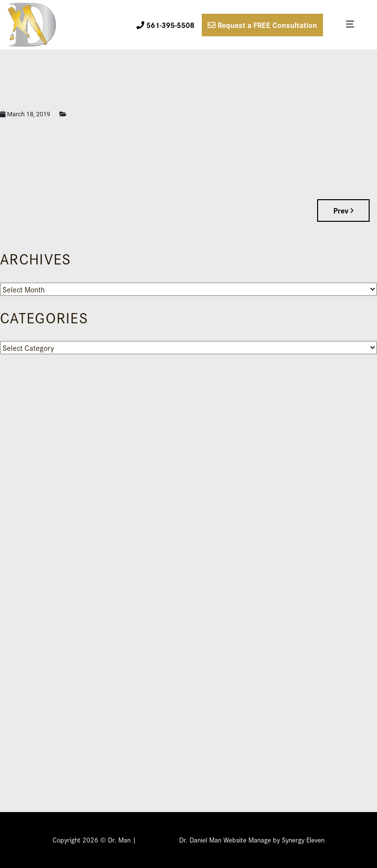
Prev (343, 210)
